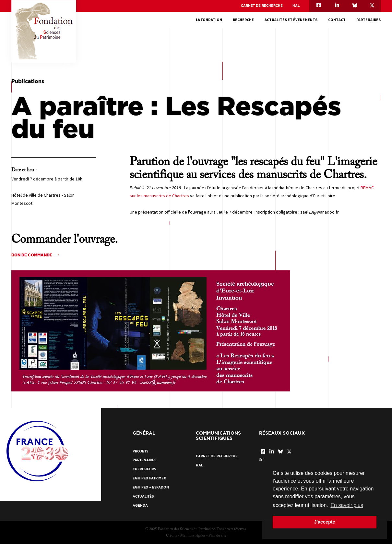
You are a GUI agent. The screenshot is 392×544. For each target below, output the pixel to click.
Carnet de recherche (262, 6)
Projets (140, 451)
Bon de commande (32, 255)
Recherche (243, 20)
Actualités (143, 496)
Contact (337, 20)
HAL (296, 6)
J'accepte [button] (324, 522)
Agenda (140, 506)
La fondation (209, 20)
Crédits (172, 536)
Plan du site (217, 536)
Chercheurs (144, 469)
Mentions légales (193, 536)
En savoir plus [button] (347, 505)
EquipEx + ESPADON (151, 487)
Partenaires (368, 20)
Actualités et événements (291, 20)
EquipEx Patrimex (149, 478)
